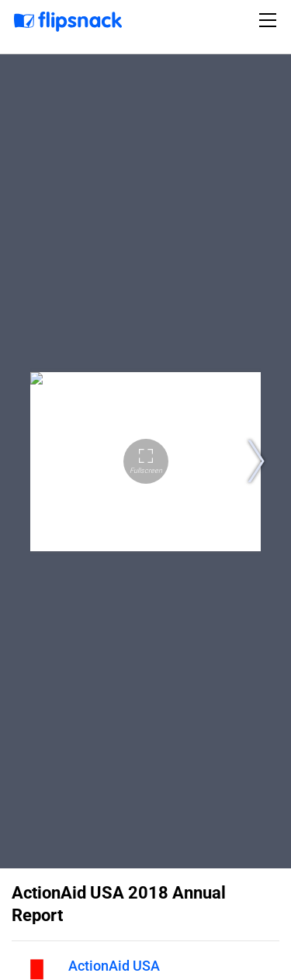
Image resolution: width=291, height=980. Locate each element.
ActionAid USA (114, 966)
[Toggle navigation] (270, 20)
